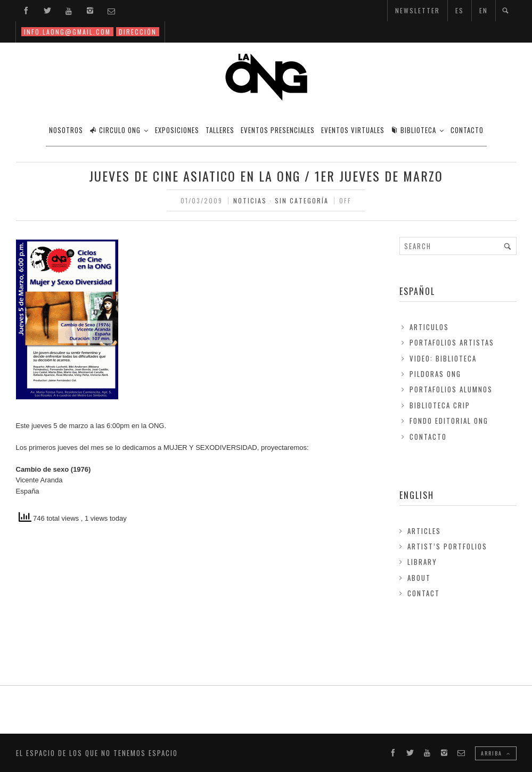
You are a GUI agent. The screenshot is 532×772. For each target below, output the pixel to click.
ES (460, 10)
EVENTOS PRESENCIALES (278, 130)
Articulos (429, 327)
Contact (424, 593)
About (419, 578)
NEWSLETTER (418, 10)
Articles (424, 531)
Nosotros (66, 130)
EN (484, 10)
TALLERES (220, 130)
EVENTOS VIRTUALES (353, 130)
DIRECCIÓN (138, 32)
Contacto (428, 437)
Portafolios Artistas (452, 342)
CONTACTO (467, 130)
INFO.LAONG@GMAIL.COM (67, 32)
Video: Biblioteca (443, 358)
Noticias (250, 200)
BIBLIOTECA (414, 130)
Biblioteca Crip (440, 405)
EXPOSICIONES (177, 130)
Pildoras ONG (435, 374)
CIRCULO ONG (115, 130)
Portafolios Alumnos (451, 389)
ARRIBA (496, 753)
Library (422, 562)
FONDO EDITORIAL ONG (449, 421)
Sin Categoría (302, 200)
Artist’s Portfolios (447, 546)
